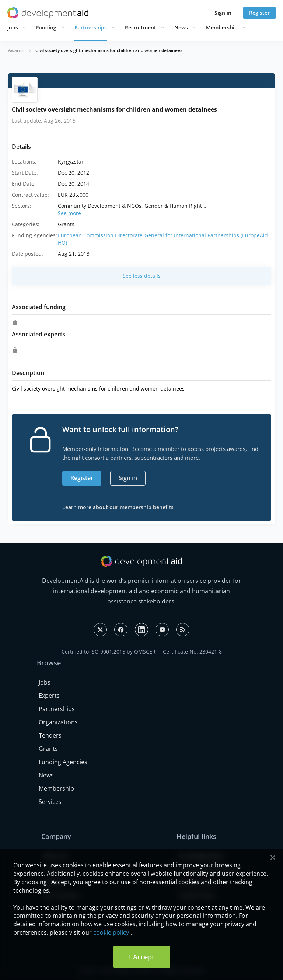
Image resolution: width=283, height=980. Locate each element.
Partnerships (91, 27)
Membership (222, 27)
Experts (49, 696)
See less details (142, 276)
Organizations (58, 722)
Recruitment (141, 27)
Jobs (13, 27)
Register (259, 13)
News (181, 27)
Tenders (50, 735)
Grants (48, 749)
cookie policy (111, 932)
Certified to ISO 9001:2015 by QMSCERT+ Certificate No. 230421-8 (142, 652)
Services (50, 802)
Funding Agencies (63, 762)
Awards (16, 50)
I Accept (142, 957)
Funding (46, 27)
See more (69, 213)
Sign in (223, 13)
